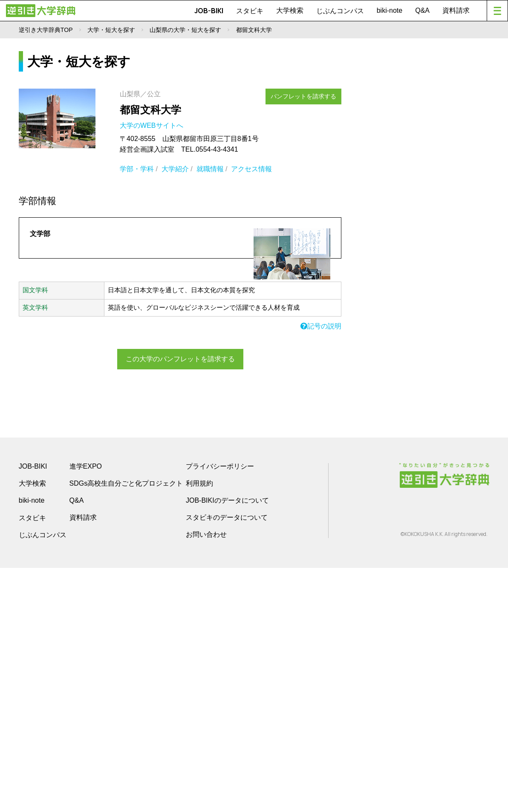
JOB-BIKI (209, 11)
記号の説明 (321, 326)
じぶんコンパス (340, 11)
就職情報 (210, 169)
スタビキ (250, 11)
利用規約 (199, 727)
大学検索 (290, 10)
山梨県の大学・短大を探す (185, 30)
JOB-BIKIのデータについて (227, 744)
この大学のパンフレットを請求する (180, 358)
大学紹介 (175, 169)
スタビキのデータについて (227, 762)
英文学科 (35, 308)
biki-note (390, 10)
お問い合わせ (206, 779)
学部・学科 (137, 169)
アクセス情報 (251, 169)
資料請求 (456, 10)
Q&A (422, 10)
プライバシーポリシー (220, 710)
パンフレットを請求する (307, 95)
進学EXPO (86, 710)
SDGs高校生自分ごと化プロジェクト (126, 727)
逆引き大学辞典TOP (46, 30)
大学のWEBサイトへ (152, 125)
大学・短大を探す (111, 30)
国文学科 (35, 290)
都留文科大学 (150, 110)
